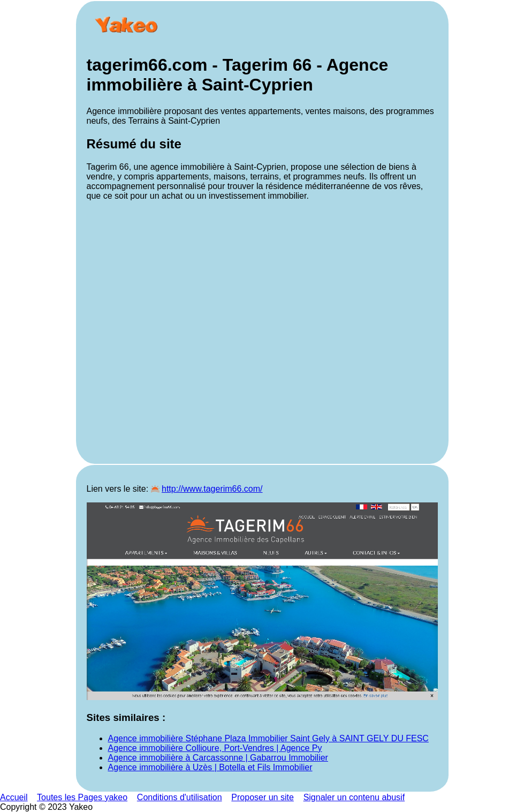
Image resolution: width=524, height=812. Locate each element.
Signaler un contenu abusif (354, 797)
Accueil (14, 797)
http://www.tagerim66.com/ (212, 489)
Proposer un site (263, 797)
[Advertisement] (262, 331)
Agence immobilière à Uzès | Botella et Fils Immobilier (210, 767)
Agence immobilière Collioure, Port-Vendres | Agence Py (215, 748)
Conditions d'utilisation (180, 797)
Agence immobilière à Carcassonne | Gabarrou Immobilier (218, 758)
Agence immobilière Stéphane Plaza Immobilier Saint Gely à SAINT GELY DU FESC (268, 738)
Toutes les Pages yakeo (82, 797)
